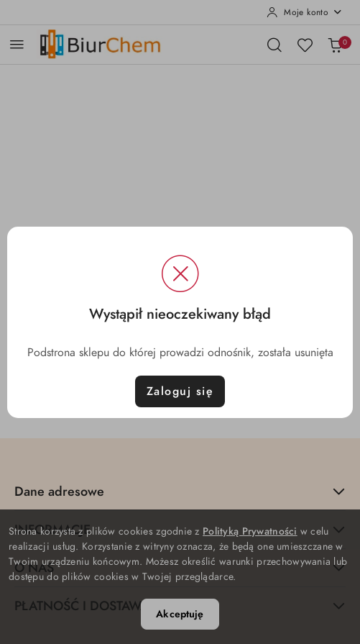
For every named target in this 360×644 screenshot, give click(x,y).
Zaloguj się (180, 391)
